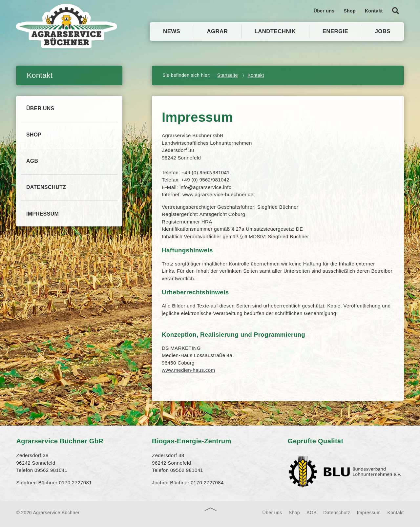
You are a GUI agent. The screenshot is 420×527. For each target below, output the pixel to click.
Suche (396, 9)
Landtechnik (275, 31)
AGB (32, 163)
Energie (336, 31)
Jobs (383, 31)
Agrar (218, 31)
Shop (350, 11)
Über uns (324, 11)
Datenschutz (46, 190)
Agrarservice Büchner (67, 26)
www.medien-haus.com (188, 370)
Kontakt (374, 11)
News (172, 31)
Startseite (228, 75)
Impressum (43, 216)
